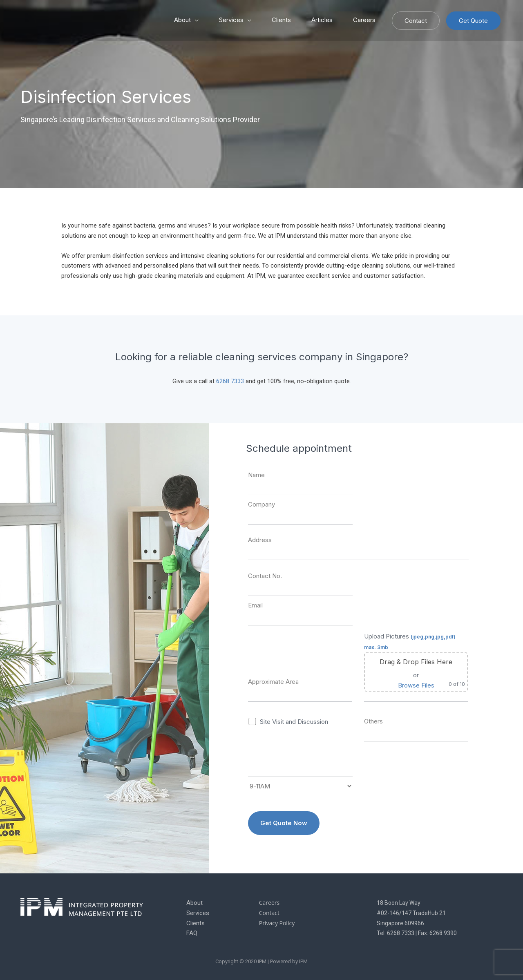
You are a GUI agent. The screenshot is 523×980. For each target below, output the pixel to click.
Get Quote (473, 21)
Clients (281, 20)
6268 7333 (230, 381)
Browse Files (416, 685)
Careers (364, 20)
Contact (416, 21)
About (182, 20)
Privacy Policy (277, 923)
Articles (322, 20)
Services (231, 20)
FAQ (192, 933)
